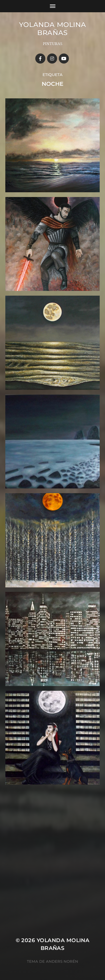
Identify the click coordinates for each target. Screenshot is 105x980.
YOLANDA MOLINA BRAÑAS (53, 29)
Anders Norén (62, 961)
